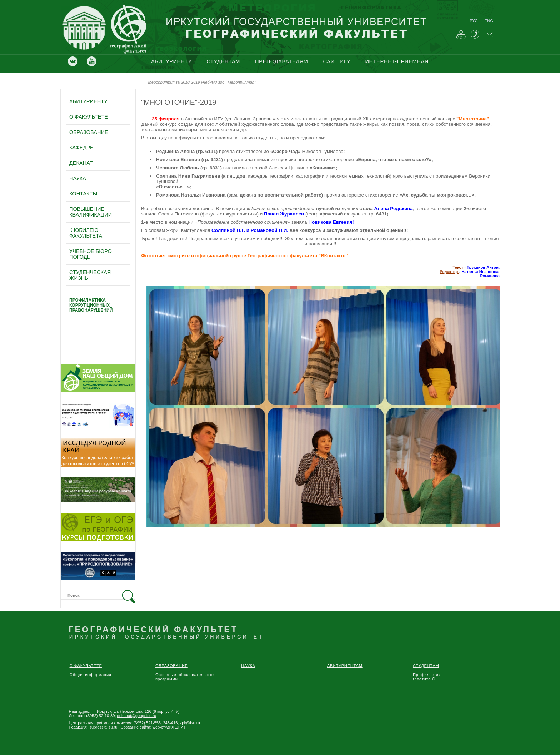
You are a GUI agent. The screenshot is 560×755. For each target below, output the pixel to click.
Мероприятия (241, 82)
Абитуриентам (345, 666)
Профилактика (428, 675)
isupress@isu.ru (103, 727)
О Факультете (86, 666)
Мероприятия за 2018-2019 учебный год (186, 82)
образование (89, 132)
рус (474, 21)
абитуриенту (171, 61)
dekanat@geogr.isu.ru (137, 716)
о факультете (89, 117)
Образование (172, 666)
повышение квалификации (91, 212)
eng (489, 21)
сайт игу (336, 61)
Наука (248, 666)
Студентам (426, 666)
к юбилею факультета (86, 233)
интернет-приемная (397, 61)
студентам (223, 61)
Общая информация (91, 675)
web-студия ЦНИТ (169, 727)
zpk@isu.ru (190, 723)
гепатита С (424, 679)
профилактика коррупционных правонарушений (91, 305)
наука (78, 178)
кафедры (82, 148)
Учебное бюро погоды (91, 254)
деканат (81, 163)
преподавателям (282, 61)
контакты (83, 194)
